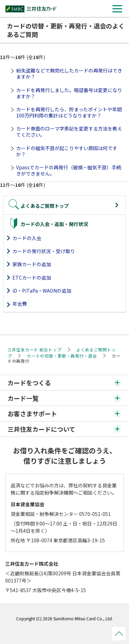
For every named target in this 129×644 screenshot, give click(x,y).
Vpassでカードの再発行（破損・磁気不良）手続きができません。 (69, 170)
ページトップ (119, 634)
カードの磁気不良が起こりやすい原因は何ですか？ (67, 151)
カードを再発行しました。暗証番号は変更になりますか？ (69, 93)
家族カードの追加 (32, 264)
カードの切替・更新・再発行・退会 (62, 356)
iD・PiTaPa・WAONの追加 (42, 291)
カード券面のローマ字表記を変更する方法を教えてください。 (69, 132)
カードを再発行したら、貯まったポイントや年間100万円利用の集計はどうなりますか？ (69, 112)
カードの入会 (27, 238)
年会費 (20, 304)
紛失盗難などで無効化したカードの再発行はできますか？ (69, 74)
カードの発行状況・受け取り (44, 251)
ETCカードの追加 (32, 278)
